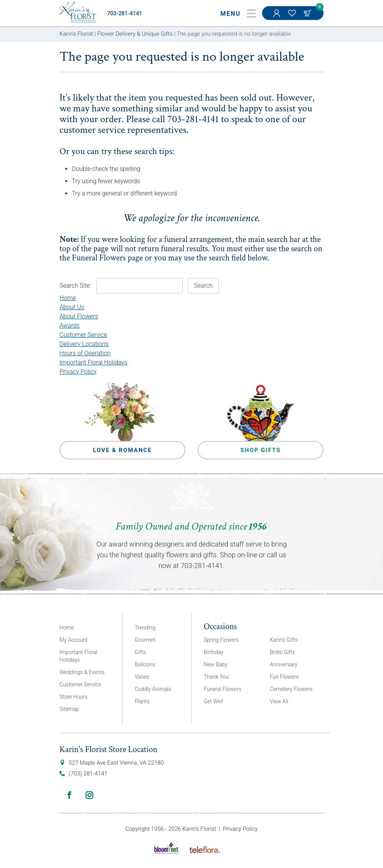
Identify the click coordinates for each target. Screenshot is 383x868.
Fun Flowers (284, 677)
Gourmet (145, 640)
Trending (145, 628)
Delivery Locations (84, 344)
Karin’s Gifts (284, 640)
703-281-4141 (125, 14)
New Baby (216, 664)
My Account (277, 17)
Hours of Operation (85, 353)
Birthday (214, 652)
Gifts (140, 652)
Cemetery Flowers (291, 689)
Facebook (69, 795)
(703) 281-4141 (88, 774)
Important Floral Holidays (93, 362)
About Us (72, 307)
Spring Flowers (221, 640)
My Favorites (293, 17)
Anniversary (284, 664)
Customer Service (83, 335)
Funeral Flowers (99, 258)
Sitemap (69, 709)
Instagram (89, 795)
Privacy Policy (78, 372)
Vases (142, 677)
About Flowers (79, 316)
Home (68, 298)
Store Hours (73, 697)
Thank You (216, 677)
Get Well (214, 701)
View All (279, 701)
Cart (308, 13)
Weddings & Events (82, 672)
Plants (142, 701)
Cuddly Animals (153, 689)
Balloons (145, 664)
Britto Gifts (282, 652)
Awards (70, 325)
